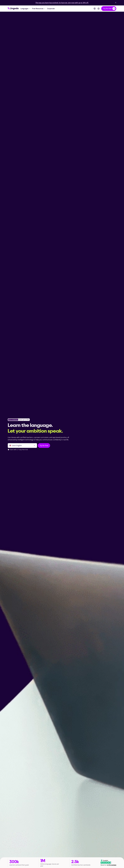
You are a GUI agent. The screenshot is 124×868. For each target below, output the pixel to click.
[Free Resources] (39, 9)
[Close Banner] (116, 3)
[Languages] (25, 9)
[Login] (99, 9)
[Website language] (95, 9)
